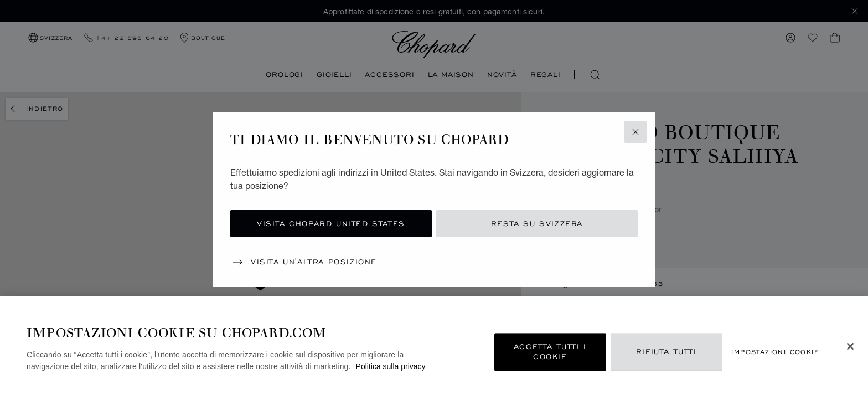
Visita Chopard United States (331, 224)
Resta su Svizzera (537, 224)
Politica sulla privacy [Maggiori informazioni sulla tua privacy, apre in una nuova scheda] (391, 366)
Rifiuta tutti (666, 352)
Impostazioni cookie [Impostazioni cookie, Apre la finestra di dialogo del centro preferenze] (775, 352)
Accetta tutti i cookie (550, 352)
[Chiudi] (850, 346)
